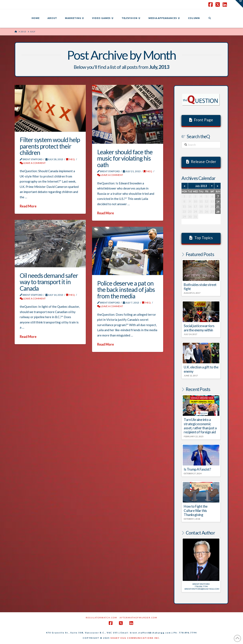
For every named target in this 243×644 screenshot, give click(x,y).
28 (218, 212)
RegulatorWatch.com (101, 618)
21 (218, 206)
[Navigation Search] (210, 19)
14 (218, 201)
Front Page (201, 120)
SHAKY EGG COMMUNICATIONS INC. (135, 638)
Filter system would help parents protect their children (50, 146)
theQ (70, 159)
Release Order (201, 162)
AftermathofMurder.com (138, 618)
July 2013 (201, 186)
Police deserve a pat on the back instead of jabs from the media (126, 290)
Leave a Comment (33, 163)
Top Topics (201, 238)
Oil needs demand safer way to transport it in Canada (49, 282)
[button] (239, 4)
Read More (28, 206)
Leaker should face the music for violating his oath (125, 158)
